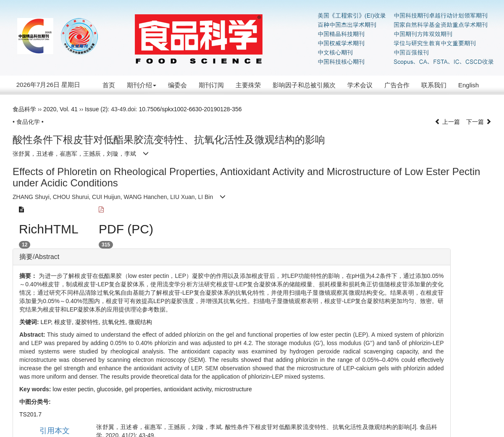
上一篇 (447, 122)
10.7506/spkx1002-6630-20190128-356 (190, 109)
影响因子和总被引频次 (304, 85)
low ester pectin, (75, 389)
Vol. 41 (69, 109)
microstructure (233, 389)
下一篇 (479, 122)
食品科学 (24, 109)
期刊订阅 (211, 85)
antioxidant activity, (189, 389)
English (469, 85)
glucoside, (111, 389)
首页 (109, 85)
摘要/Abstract (39, 257)
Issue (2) (96, 109)
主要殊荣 (248, 85)
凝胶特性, (89, 322)
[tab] (232, 257)
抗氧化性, (115, 322)
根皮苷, (65, 322)
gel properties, (144, 389)
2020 (50, 109)
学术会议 (360, 85)
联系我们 (434, 85)
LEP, (47, 322)
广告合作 (397, 85)
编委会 (177, 85)
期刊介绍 (142, 85)
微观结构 (140, 322)
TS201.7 (30, 414)
